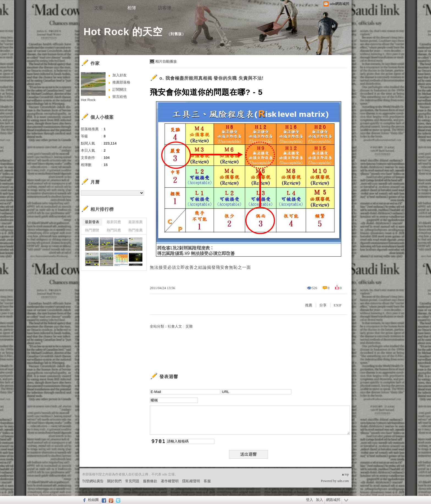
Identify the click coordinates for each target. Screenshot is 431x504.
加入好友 (120, 75)
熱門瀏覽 (92, 230)
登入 (310, 500)
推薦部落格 (121, 82)
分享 (323, 305)
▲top (345, 474)
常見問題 (132, 481)
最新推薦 (136, 222)
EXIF (338, 305)
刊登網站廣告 (93, 481)
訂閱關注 (120, 89)
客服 (207, 481)
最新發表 (92, 222)
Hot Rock (88, 100)
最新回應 (114, 222)
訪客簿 (165, 8)
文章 (99, 8)
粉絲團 (93, 500)
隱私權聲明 (191, 481)
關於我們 (114, 481)
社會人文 (175, 326)
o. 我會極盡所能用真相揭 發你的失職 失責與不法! (212, 78)
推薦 (309, 305)
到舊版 (176, 34)
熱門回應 (114, 230)
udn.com (343, 481)
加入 (319, 500)
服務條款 (150, 481)
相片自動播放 (166, 61)
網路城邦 (333, 500)
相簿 (132, 8)
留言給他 (120, 97)
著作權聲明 (170, 481)
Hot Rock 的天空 (123, 32)
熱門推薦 (136, 230)
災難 (189, 326)
